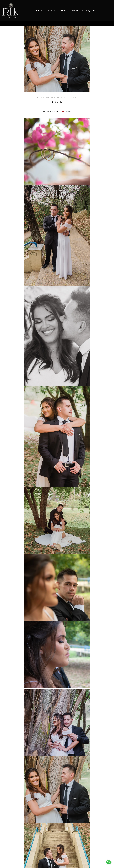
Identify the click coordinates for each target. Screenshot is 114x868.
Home (39, 11)
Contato (75, 11)
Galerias (63, 11)
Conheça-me (89, 11)
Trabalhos (50, 11)
